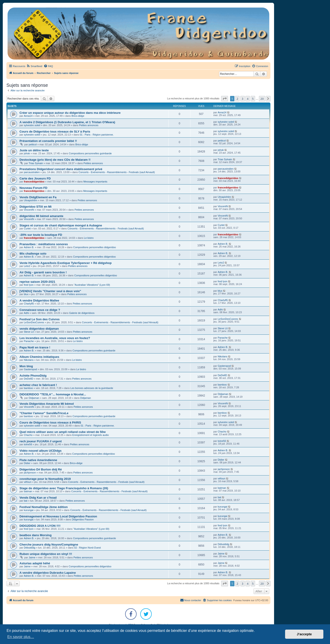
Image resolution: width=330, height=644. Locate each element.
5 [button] (253, 99)
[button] (225, 99)
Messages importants (95, 182)
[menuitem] (34, 66)
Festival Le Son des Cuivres (40, 319)
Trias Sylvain (36, 163)
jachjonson (30, 473)
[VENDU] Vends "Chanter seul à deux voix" (50, 291)
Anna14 (28, 116)
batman (28, 491)
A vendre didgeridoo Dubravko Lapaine (48, 573)
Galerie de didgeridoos (82, 313)
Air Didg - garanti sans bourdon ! (43, 272)
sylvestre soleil (32, 125)
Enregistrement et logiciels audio (91, 435)
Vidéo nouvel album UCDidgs (41, 451)
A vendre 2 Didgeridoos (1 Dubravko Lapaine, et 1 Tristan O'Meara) (67, 122)
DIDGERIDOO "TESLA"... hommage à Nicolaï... (53, 394)
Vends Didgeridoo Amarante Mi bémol (47, 404)
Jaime (32, 557)
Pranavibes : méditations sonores (44, 244)
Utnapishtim (30, 200)
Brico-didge (78, 116)
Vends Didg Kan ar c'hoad (38, 498)
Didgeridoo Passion (83, 519)
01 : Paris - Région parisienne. (97, 135)
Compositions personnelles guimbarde (90, 153)
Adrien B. (29, 247)
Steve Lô (29, 332)
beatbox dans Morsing (36, 535)
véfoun (28, 482)
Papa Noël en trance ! (35, 347)
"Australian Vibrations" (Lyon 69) (92, 285)
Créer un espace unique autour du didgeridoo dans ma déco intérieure (70, 113)
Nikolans (29, 360)
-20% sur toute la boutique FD (41, 235)
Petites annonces (89, 125)
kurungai (29, 510)
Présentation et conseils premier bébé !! (48, 141)
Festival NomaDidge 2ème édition (44, 507)
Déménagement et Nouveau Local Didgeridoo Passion (58, 516)
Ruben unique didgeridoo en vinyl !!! (46, 554)
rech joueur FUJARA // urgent (41, 441)
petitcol (33, 144)
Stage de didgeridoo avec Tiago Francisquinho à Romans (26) (64, 488)
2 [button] (237, 99)
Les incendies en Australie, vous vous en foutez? (55, 338)
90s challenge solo (33, 254)
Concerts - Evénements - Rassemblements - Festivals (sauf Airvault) (117, 172)
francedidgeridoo (34, 182)
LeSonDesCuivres (34, 322)
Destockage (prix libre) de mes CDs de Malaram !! (55, 160)
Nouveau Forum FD (33, 188)
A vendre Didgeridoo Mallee (39, 300)
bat (26, 501)
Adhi (26, 313)
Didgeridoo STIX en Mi (36, 207)
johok (27, 153)
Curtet (27, 228)
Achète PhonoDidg (33, 376)
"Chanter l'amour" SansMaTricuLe (44, 413)
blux (26, 294)
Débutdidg (30, 548)
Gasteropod (30, 369)
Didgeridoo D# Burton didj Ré (41, 469)
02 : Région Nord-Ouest (88, 548)
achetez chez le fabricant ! (38, 385)
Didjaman (34, 398)
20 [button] (262, 99)
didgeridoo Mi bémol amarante (41, 216)
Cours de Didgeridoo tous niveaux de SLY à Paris (55, 132)
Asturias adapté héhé (35, 563)
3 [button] (243, 99)
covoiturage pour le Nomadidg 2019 (45, 479)
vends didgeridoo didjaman (39, 329)
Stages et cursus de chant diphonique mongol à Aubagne (61, 225)
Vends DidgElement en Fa (38, 197)
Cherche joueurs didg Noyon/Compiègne (49, 545)
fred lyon (29, 285)
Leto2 (27, 266)
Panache (29, 341)
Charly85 (29, 304)
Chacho (28, 435)
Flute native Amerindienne (38, 460)
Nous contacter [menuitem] (191, 600)
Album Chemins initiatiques (39, 357)
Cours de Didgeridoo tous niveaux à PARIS (50, 423)
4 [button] (248, 99)
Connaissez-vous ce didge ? (40, 310)
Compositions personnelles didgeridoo (95, 247)
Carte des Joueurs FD (35, 178)
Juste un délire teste (34, 150)
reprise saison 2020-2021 (37, 282)
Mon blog (26, 366)
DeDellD (29, 379)
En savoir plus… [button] (21, 637)
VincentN (29, 210)
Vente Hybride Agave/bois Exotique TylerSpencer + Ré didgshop (66, 263)
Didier (27, 463)
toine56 (28, 444)
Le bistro (89, 238)
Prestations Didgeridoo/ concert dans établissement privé (61, 169)
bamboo (28, 388)
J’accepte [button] (304, 634)
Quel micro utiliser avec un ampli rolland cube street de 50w (63, 432)
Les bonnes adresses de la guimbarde (92, 388)
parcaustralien (32, 172)
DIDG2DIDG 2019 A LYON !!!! (40, 526)
